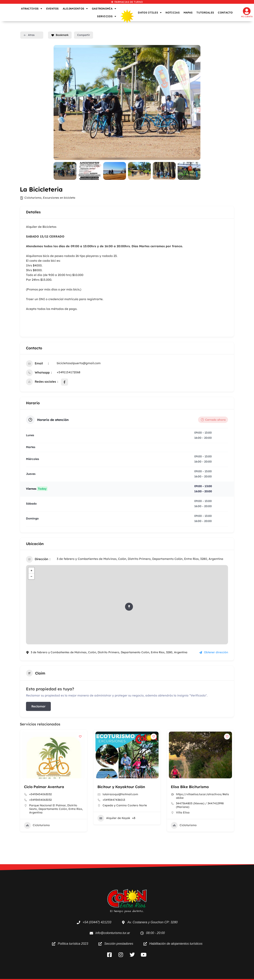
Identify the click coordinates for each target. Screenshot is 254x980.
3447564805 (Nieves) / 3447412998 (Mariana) (200, 805)
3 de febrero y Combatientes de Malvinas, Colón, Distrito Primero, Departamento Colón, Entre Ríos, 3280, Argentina (140, 559)
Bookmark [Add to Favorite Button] (60, 35)
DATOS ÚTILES (150, 13)
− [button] (31, 576)
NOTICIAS (172, 12)
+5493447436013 (114, 800)
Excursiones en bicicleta (59, 198)
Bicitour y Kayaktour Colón (121, 787)
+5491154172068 (69, 372)
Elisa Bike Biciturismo (190, 787)
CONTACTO (225, 12)
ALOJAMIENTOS (75, 9)
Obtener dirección (214, 652)
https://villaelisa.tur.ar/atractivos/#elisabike (203, 796)
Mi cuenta (247, 17)
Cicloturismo (33, 198)
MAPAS (188, 12)
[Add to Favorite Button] (80, 737)
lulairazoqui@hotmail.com (120, 794)
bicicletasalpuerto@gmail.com (79, 363)
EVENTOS (52, 9)
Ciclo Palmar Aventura (44, 787)
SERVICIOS (107, 16)
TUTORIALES (205, 12)
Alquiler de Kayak (114, 818)
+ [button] (31, 570)
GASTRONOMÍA (104, 9)
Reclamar (38, 706)
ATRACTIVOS (32, 9)
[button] (46, 776)
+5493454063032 (40, 794)
